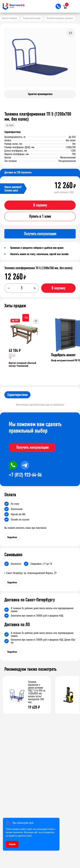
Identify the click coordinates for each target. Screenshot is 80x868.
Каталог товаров (10, 18)
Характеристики (17, 395)
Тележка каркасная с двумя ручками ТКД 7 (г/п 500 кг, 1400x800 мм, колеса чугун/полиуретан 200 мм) (37, 692)
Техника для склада (32, 18)
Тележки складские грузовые (60, 18)
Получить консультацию (32, 447)
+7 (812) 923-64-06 (25, 475)
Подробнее (12, 537)
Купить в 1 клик (40, 216)
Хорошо (12, 844)
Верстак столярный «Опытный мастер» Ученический (22, 364)
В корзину (40, 205)
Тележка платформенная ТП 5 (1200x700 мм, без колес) (38, 268)
